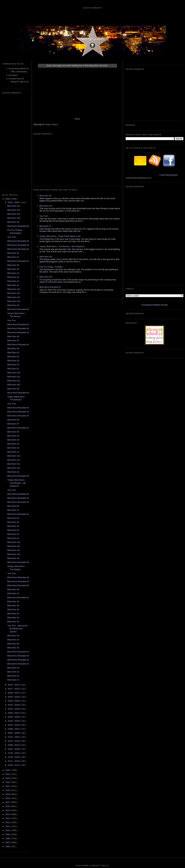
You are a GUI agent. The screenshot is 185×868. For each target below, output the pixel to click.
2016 (8, 714)
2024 (8, 682)
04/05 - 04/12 (14, 620)
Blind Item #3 (13, 184)
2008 (8, 746)
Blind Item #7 (13, 164)
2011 (8, 734)
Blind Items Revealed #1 (18, 168)
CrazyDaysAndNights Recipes (154, 166)
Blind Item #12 (14, 117)
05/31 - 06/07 (14, 110)
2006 (8, 754)
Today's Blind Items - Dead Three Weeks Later (60, 193)
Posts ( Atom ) (52, 127)
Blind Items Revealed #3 (18, 152)
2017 (8, 710)
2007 (8, 750)
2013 (8, 726)
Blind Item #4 (13, 180)
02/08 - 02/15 (14, 652)
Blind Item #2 (13, 189)
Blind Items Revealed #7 (50, 244)
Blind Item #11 (14, 121)
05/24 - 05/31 (14, 592)
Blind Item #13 (14, 113)
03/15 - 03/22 (14, 632)
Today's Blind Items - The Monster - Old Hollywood (16, 390)
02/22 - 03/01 (14, 644)
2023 (8, 686)
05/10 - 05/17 (14, 600)
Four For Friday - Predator (51, 224)
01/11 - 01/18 (14, 668)
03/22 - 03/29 (14, 628)
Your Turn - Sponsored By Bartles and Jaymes (17, 536)
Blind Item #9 (13, 129)
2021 (8, 694)
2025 (8, 677)
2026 (8, 106)
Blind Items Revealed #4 (18, 148)
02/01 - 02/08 (14, 656)
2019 (8, 702)
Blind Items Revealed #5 (18, 133)
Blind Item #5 (13, 176)
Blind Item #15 (46, 163)
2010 (8, 738)
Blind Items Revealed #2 (18, 156)
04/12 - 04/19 (14, 616)
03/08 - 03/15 (14, 636)
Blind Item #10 (14, 125)
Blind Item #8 (13, 160)
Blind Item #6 (13, 172)
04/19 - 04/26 (14, 612)
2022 (8, 690)
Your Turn (12, 144)
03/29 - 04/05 (14, 624)
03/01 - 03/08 (14, 640)
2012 (8, 730)
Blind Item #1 (13, 193)
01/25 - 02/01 (14, 660)
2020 (8, 698)
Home (77, 122)
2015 (8, 718)
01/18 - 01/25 (14, 664)
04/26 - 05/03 (14, 608)
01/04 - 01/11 (14, 672)
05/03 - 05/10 (14, 604)
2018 (8, 706)
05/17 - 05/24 (14, 596)
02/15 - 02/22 (14, 648)
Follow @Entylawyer (169, 129)
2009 (8, 742)
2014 (8, 722)
